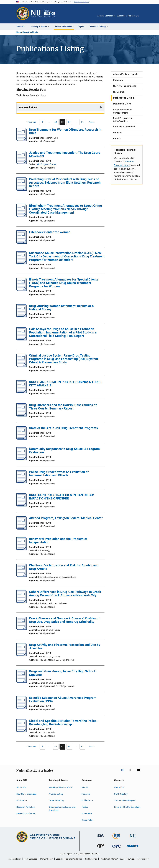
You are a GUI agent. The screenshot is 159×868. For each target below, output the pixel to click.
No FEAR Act (91, 859)
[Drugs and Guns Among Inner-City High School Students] (22, 682)
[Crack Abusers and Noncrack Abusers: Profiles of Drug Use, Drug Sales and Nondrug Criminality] (22, 629)
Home (19, 32)
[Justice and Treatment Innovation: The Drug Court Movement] (22, 163)
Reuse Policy (88, 820)
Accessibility (15, 859)
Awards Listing (56, 794)
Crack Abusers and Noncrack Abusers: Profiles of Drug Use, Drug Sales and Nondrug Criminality (64, 620)
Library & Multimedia (30, 32)
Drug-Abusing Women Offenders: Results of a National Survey (61, 308)
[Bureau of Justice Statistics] (117, 839)
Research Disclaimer (26, 813)
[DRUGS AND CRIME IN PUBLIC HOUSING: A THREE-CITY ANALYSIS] (22, 393)
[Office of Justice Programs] (23, 14)
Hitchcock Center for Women (50, 232)
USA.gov (131, 859)
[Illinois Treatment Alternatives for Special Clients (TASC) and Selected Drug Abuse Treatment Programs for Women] (22, 290)
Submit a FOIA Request (125, 800)
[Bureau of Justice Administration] (101, 838)
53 (63, 123)
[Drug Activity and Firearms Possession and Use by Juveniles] (22, 655)
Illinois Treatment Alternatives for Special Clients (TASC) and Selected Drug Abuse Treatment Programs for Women (64, 283)
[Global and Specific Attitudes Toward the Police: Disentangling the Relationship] (22, 732)
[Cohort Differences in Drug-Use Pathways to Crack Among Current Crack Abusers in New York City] (22, 603)
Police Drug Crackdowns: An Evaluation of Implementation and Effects (59, 474)
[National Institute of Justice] (133, 838)
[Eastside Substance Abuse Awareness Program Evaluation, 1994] (22, 708)
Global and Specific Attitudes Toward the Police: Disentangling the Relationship (63, 723)
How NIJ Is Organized (26, 794)
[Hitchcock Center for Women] (22, 243)
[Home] (43, 14)
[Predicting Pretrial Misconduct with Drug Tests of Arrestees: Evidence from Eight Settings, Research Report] (22, 190)
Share (143, 18)
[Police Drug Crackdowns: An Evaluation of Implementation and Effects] (22, 483)
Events (85, 787)
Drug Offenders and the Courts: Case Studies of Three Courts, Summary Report (63, 407)
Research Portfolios (25, 807)
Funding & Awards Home (61, 787)
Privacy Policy (46, 859)
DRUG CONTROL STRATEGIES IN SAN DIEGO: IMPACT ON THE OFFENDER (61, 497)
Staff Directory (121, 794)
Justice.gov (143, 859)
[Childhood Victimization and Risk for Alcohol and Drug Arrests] (22, 576)
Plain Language (30, 859)
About (100, 16)
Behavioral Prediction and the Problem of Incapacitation (58, 541)
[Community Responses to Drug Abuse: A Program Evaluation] (22, 460)
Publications (87, 800)
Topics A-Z (132, 16)
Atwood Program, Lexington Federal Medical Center (66, 518)
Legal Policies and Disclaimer (69, 859)
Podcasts (86, 794)
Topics (85, 807)
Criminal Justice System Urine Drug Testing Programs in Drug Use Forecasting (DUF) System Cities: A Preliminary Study (64, 359)
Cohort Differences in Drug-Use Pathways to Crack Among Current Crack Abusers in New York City (65, 594)
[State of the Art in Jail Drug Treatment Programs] (22, 439)
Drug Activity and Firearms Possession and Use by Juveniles (65, 647)
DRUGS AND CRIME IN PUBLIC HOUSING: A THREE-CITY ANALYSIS (66, 384)
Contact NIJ (120, 787)
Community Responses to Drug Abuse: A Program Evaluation (64, 451)
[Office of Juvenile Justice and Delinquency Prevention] (101, 848)
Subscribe (121, 16)
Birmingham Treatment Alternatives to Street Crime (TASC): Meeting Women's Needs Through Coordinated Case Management (65, 209)
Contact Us (110, 16)
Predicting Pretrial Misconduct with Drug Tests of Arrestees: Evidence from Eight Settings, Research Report (65, 183)
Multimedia (87, 813)
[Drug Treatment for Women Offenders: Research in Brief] (22, 140)
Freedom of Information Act (112, 859)
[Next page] (93, 122)
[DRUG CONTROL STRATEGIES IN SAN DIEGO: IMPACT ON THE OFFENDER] (22, 506)
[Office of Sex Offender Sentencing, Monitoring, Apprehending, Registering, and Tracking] (133, 848)
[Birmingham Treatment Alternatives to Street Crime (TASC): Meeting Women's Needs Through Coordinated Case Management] (22, 216)
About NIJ (21, 787)
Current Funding (56, 800)
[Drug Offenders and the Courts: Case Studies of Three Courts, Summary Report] (22, 416)
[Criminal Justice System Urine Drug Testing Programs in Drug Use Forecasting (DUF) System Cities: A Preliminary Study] (22, 366)
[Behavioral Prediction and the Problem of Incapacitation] (22, 550)
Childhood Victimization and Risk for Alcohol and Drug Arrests (64, 567)
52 (56, 122)
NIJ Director (22, 800)
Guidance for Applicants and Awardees (62, 809)
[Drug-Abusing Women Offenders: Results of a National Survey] (22, 317)
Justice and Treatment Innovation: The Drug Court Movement (64, 154)
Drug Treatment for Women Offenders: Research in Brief (65, 131)
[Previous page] (30, 122)
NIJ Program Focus (46, 164)
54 (70, 122)
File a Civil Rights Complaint (127, 807)
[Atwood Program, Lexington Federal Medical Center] (22, 529)
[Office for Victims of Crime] (117, 848)
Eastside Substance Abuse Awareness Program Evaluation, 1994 (63, 699)
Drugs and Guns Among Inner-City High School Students (62, 673)
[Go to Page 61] (82, 122)
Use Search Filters (28, 107)
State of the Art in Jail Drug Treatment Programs (63, 428)
